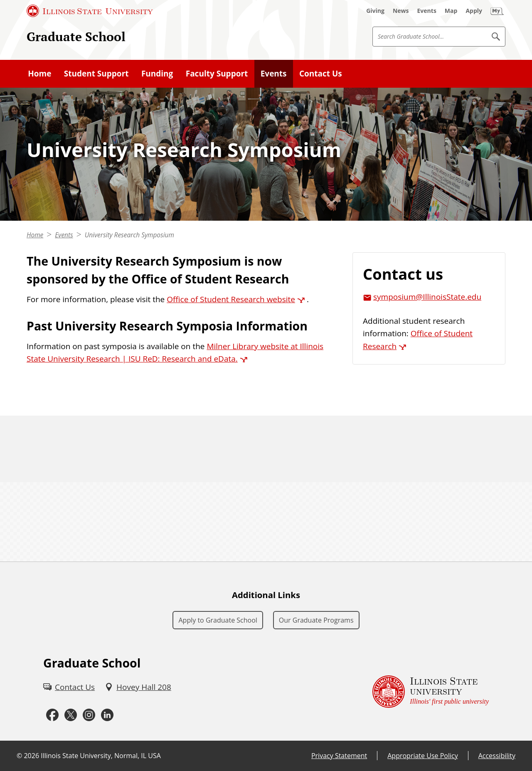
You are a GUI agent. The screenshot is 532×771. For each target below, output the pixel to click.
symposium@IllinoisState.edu (427, 297)
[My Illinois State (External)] (497, 11)
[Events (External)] (427, 11)
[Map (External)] (451, 11)
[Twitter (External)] (71, 715)
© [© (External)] (19, 756)
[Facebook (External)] (52, 715)
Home (35, 235)
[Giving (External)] (375, 11)
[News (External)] (401, 11)
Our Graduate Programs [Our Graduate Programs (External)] (316, 620)
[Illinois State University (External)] (90, 11)
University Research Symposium (129, 235)
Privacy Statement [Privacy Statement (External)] (339, 756)
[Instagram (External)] (89, 715)
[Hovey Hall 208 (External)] (138, 687)
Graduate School (76, 36)
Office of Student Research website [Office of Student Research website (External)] (231, 299)
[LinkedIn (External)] (107, 715)
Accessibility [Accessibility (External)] (497, 756)
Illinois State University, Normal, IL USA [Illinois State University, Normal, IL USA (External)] (101, 756)
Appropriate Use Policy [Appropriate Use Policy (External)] (422, 756)
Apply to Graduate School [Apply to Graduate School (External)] (218, 620)
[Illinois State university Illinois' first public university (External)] (431, 692)
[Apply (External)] (474, 11)
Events (64, 235)
